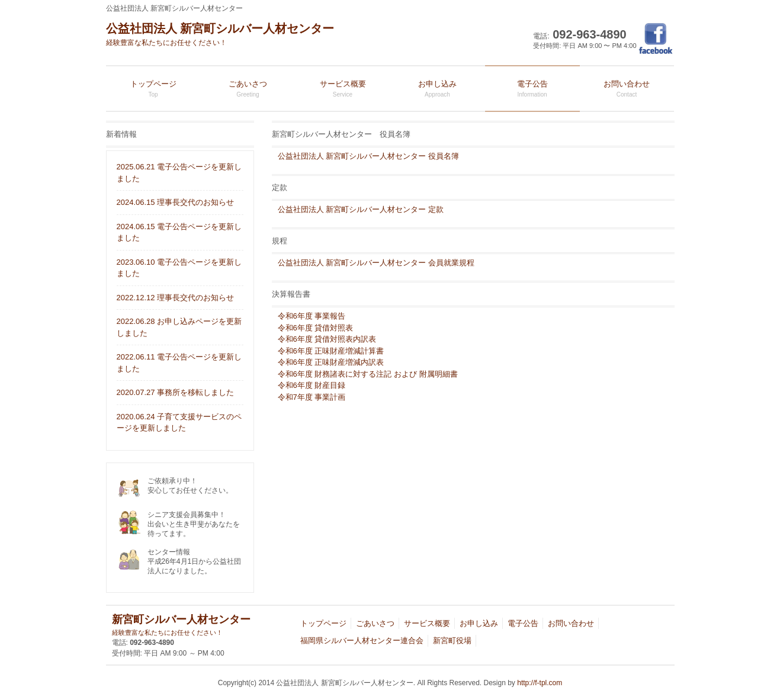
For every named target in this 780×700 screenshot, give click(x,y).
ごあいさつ (375, 623)
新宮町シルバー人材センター (181, 625)
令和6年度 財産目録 (312, 385)
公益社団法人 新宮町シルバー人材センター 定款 (361, 209)
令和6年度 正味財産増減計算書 (331, 351)
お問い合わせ (571, 623)
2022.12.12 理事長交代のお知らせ (176, 298)
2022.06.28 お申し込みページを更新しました (179, 327)
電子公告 (523, 623)
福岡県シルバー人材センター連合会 (362, 640)
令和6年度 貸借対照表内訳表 (327, 339)
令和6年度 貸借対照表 (316, 328)
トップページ (323, 623)
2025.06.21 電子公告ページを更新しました (179, 173)
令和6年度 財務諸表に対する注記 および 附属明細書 (368, 374)
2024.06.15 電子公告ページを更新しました (179, 232)
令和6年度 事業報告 (312, 316)
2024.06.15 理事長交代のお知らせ (176, 202)
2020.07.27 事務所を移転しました (176, 392)
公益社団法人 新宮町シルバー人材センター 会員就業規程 (376, 263)
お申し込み (479, 623)
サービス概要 (427, 623)
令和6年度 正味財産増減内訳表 (331, 362)
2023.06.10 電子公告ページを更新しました (179, 268)
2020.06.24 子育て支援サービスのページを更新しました (179, 423)
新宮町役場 (452, 640)
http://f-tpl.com (540, 683)
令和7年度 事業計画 (312, 397)
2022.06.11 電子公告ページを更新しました (179, 363)
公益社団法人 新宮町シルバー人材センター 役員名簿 (368, 156)
